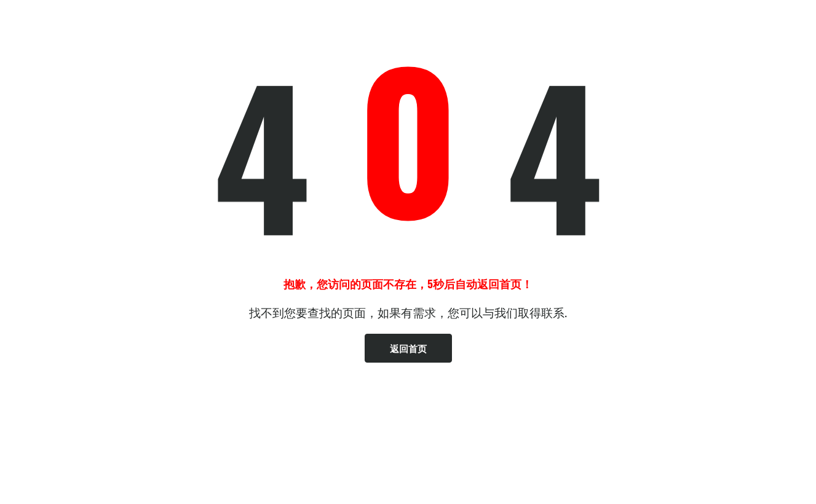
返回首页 (408, 348)
